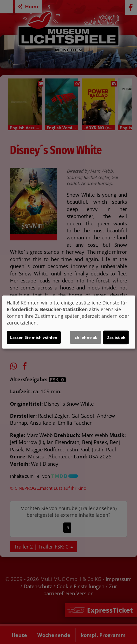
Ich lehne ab (85, 337)
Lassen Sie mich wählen (34, 337)
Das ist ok (116, 337)
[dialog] (69, 322)
